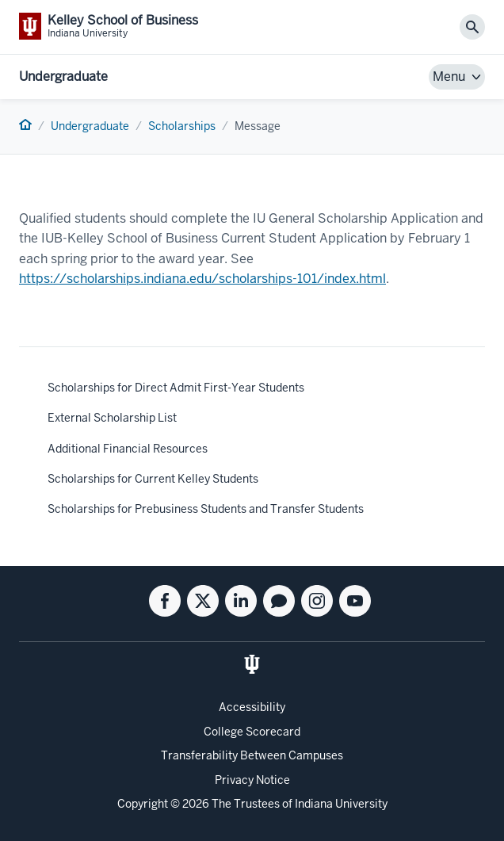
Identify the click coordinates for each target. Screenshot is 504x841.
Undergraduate (63, 76)
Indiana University (341, 804)
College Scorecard (252, 732)
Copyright (143, 804)
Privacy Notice (252, 780)
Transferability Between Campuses (252, 755)
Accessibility (252, 707)
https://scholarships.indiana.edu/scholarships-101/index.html (202, 279)
